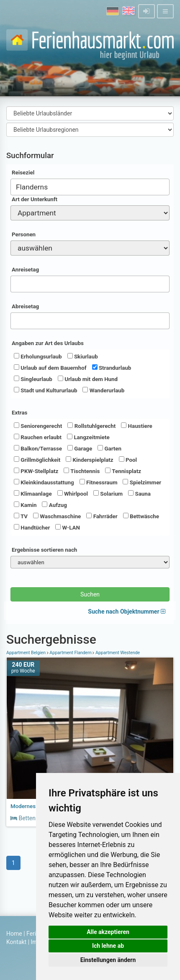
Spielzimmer (142, 482)
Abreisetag (25, 306)
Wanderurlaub (103, 390)
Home (14, 934)
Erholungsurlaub (38, 356)
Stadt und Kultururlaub (45, 390)
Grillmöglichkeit (37, 460)
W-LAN (68, 527)
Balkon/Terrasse (38, 448)
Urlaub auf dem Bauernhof (50, 368)
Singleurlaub (33, 379)
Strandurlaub (112, 368)
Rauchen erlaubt (38, 437)
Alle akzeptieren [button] (108, 932)
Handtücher (32, 527)
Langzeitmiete (88, 437)
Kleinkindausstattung (44, 482)
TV (21, 516)
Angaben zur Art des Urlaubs (48, 343)
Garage (80, 448)
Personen (24, 234)
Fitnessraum (99, 482)
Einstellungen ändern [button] (108, 960)
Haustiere (136, 426)
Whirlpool (73, 494)
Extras (19, 413)
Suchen (90, 594)
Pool (128, 460)
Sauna (139, 494)
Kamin (25, 505)
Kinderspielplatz (89, 460)
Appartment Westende (117, 653)
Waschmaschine (57, 516)
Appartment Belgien (27, 653)
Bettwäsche (141, 516)
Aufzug (54, 505)
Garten (109, 448)
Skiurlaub (83, 356)
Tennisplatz (123, 471)
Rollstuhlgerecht (91, 426)
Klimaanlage (33, 494)
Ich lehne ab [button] (108, 946)
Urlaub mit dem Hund (88, 379)
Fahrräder (102, 516)
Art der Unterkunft (35, 199)
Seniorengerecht (38, 426)
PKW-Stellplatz (36, 471)
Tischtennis (82, 471)
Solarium (108, 494)
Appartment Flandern (71, 653)
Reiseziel (23, 173)
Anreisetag (25, 270)
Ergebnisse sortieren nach (44, 550)
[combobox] (90, 187)
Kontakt (16, 942)
